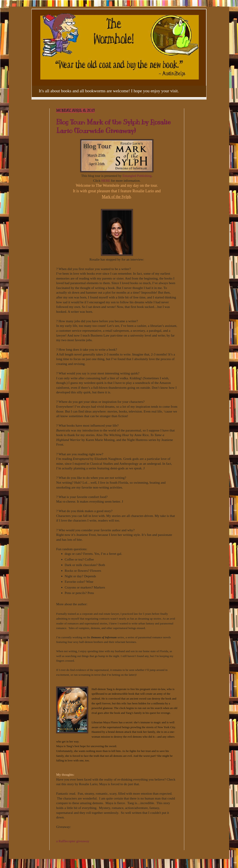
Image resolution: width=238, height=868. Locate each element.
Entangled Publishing (137, 176)
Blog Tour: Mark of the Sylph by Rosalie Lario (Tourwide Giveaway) (113, 126)
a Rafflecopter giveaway (73, 841)
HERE (106, 180)
